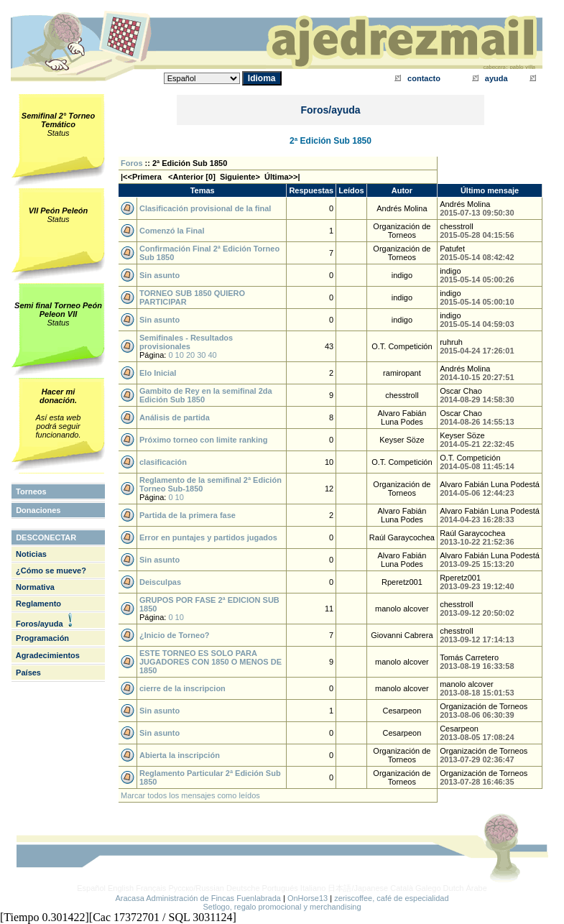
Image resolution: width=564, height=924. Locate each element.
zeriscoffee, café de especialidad (391, 898)
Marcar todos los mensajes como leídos (190, 795)
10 (180, 355)
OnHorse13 (308, 898)
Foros (132, 163)
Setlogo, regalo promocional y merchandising (282, 907)
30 (201, 355)
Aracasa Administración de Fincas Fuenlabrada (198, 898)
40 (213, 355)
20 (190, 355)
